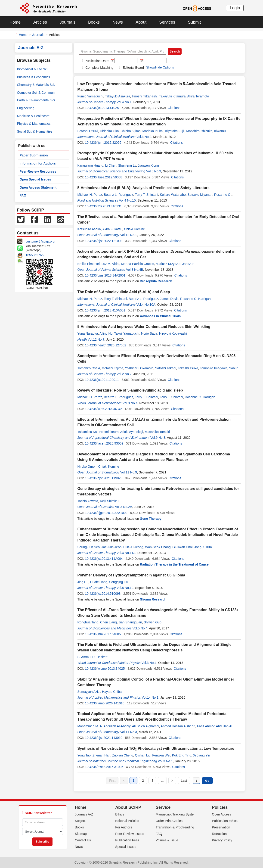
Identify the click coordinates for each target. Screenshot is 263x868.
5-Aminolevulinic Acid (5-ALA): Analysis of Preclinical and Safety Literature (144, 188)
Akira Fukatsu (112, 229)
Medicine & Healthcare (33, 116)
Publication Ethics (225, 821)
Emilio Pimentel (89, 264)
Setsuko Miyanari (200, 195)
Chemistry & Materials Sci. (36, 85)
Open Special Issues (35, 179)
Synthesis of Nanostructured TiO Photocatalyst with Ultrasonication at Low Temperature (156, 748)
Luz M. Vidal (110, 264)
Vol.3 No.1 (165, 761)
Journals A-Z (84, 814)
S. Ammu (84, 657)
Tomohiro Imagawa (213, 368)
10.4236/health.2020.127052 (105, 345)
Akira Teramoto (198, 96)
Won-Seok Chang (158, 547)
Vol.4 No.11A (126, 553)
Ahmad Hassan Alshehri (178, 726)
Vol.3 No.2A (124, 507)
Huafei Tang (99, 582)
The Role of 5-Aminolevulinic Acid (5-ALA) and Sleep (124, 292)
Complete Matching (100, 68)
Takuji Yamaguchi (127, 333)
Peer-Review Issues (130, 834)
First (112, 781)
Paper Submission (34, 155)
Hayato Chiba (112, 692)
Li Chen (111, 165)
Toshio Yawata (88, 501)
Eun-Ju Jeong (133, 547)
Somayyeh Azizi (89, 692)
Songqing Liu (119, 582)
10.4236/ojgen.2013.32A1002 (106, 513)
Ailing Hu (106, 333)
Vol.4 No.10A (146, 305)
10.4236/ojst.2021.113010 (104, 738)
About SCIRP (128, 807)
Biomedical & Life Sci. (33, 69)
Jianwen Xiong (148, 165)
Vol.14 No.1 (150, 697)
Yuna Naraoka (88, 333)
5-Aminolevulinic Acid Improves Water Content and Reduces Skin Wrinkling (144, 327)
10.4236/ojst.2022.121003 (104, 241)
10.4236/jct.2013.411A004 (104, 559)
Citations (174, 108)
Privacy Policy (222, 840)
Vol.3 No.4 (130, 403)
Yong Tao (84, 755)
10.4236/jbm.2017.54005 (103, 634)
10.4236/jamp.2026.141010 (105, 703)
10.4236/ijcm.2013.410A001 (105, 310)
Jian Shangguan (130, 622)
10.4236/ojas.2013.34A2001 (105, 275)
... (162, 781)
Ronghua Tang (88, 622)
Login (235, 8)
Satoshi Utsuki (88, 131)
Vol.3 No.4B (135, 270)
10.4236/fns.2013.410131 (103, 206)
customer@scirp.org (40, 241)
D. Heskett (100, 657)
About (141, 22)
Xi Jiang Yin (202, 755)
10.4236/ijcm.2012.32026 (103, 143)
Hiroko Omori (87, 467)
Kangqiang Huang (90, 165)
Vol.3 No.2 (144, 137)
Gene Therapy (151, 519)
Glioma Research (153, 599)
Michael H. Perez (90, 195)
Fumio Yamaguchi (90, 96)
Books (94, 22)
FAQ (23, 195)
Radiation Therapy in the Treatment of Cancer (175, 564)
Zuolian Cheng (123, 755)
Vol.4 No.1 (124, 102)
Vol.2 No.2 (124, 374)
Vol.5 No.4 (140, 628)
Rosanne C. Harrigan (195, 299)
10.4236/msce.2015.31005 (104, 767)
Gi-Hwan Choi (182, 547)
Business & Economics (34, 77)
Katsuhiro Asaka (89, 229)
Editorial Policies (127, 821)
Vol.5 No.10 (125, 588)
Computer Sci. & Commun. (36, 93)
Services (167, 22)
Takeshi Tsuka (188, 368)
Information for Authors (38, 163)
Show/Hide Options (160, 67)
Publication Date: (97, 61)
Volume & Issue (167, 840)
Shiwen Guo (153, 622)
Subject (80, 821)
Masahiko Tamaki (157, 432)
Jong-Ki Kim (203, 547)
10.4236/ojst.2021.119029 (104, 478)
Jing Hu (83, 582)
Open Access (221, 814)
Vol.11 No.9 (129, 472)
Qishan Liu (143, 755)
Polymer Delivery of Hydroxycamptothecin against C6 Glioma (131, 575)
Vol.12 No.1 (129, 235)
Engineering (26, 108)
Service (163, 807)
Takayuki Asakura (118, 96)
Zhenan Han (101, 755)
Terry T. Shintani (146, 195)
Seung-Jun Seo (89, 547)
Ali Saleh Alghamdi (146, 726)
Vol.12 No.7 (96, 339)
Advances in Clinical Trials (160, 316)
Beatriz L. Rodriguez (119, 195)
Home (15, 22)
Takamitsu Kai (88, 432)
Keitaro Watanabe (173, 195)
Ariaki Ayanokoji (132, 432)
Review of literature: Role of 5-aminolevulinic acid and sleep (130, 390)
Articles (40, 22)
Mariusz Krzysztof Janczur (175, 264)
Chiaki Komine (134, 229)
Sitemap (81, 834)
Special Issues (126, 847)
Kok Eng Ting (182, 755)
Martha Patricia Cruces (137, 264)
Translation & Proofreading (175, 827)
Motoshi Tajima (113, 368)
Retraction (219, 834)
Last (184, 781)
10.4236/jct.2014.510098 (103, 594)
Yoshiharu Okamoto (139, 368)
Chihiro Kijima (130, 131)
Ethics (120, 814)
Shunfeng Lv (127, 165)
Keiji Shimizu (109, 501)
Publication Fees (127, 840)
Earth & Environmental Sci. (36, 100)
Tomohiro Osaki (89, 368)
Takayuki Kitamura (172, 96)
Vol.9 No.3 (158, 438)
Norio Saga (149, 333)
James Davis (169, 299)
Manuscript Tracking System (176, 814)
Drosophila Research (156, 281)
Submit (194, 22)
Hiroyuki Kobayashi (173, 333)
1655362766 (35, 255)
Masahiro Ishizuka (199, 131)
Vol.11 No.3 (129, 732)
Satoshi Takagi (166, 368)
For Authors (124, 827)
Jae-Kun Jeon (111, 547)
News (118, 22)
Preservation (221, 827)
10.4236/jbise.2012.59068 (104, 177)
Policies (220, 807)
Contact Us (83, 840)
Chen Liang (108, 622)
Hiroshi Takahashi (145, 96)
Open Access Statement (38, 187)
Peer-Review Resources (38, 171)
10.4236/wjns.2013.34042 (103, 409)
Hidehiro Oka (109, 131)
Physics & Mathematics (34, 124)
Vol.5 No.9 (154, 171)
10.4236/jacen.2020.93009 (104, 443)
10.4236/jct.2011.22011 (102, 380)
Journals (68, 22)
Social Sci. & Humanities (35, 131)
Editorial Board (133, 68)
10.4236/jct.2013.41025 (102, 108)
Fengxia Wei (161, 755)
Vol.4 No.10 (127, 200)
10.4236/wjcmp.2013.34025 (105, 669)
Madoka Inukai (153, 131)
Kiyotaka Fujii (175, 131)
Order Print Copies (169, 821)
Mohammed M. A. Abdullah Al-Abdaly (104, 726)
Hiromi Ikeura (109, 432)
